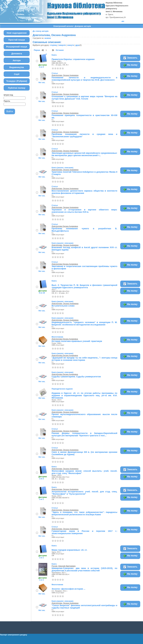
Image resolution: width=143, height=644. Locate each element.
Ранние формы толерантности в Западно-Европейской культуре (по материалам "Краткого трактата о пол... (84, 434)
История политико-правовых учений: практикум (77, 341)
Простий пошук (17, 40)
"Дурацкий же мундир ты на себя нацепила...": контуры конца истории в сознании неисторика (84, 359)
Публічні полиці (17, 88)
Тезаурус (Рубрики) (17, 81)
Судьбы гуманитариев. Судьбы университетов (76, 377)
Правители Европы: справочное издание (73, 59)
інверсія (62, 45)
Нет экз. (42, 83)
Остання (60, 50)
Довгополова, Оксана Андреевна (65, 75)
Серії (17, 74)
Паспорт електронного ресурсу (13, 635)
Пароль (7, 101)
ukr (123, 21)
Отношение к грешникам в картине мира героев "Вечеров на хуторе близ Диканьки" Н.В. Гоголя (84, 98)
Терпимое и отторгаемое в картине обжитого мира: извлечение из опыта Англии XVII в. (84, 211)
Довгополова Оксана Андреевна (65, 226)
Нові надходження (17, 33)
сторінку (53, 45)
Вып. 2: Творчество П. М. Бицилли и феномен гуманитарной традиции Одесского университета (84, 286)
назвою (48, 38)
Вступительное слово (63, 306)
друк (77, 45)
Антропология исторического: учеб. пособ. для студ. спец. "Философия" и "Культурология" (84, 493)
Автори (17, 60)
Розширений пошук (17, 47)
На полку (130, 65)
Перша (37, 50)
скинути (71, 45)
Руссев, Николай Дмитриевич (64, 566)
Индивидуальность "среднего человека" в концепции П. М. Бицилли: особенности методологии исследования (84, 323)
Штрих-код (8, 95)
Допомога (17, 53)
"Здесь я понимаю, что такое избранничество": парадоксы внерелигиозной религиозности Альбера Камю (84, 513)
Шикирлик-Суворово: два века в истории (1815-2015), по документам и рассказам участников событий (84, 569)
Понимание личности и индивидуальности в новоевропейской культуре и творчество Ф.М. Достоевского (84, 79)
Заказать (130, 58)
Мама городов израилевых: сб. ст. (69, 550)
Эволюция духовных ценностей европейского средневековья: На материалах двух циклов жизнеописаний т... (84, 154)
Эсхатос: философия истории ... (69, 589)
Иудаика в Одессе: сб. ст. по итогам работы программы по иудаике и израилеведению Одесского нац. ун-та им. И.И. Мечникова (84, 395)
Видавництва (17, 67)
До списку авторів (41, 31)
